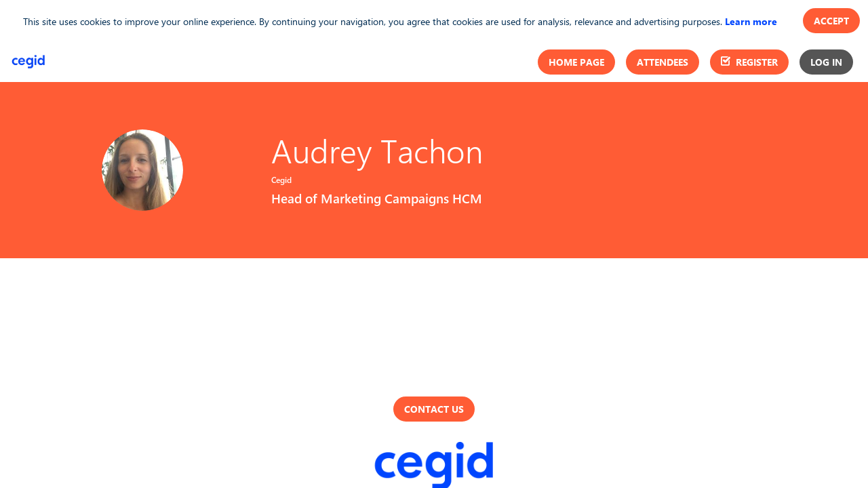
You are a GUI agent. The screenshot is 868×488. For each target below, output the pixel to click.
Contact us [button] (434, 409)
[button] (576, 62)
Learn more (751, 21)
